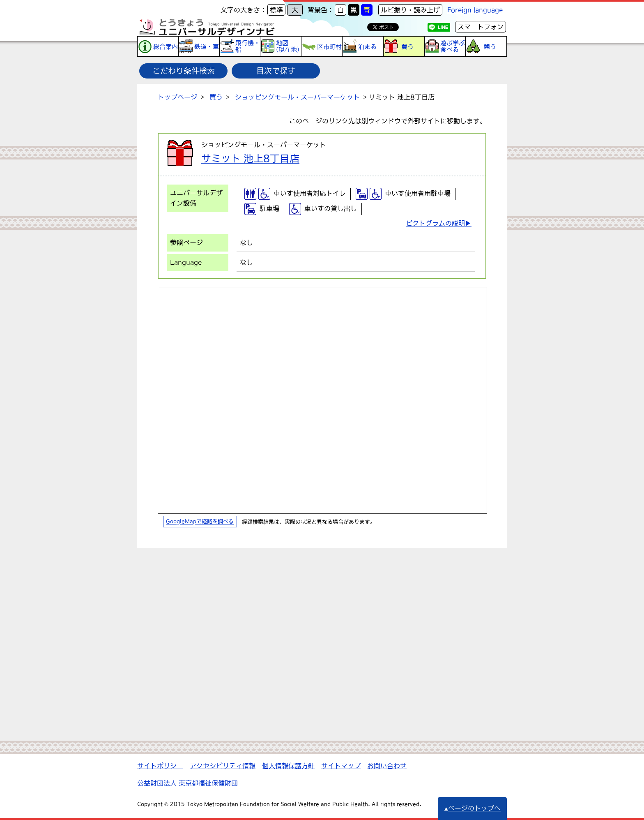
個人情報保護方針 (288, 766)
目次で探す (276, 71)
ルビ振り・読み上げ (410, 10)
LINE (443, 27)
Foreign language (475, 10)
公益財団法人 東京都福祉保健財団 (187, 783)
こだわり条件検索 (184, 71)
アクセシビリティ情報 (223, 766)
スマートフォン (481, 27)
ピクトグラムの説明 (435, 223)
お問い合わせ (387, 766)
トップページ (177, 97)
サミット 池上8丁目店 (250, 158)
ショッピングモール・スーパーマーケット (297, 97)
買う (216, 97)
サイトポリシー (160, 766)
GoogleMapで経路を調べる (200, 522)
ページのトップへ (472, 808)
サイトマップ (341, 766)
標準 (276, 10)
